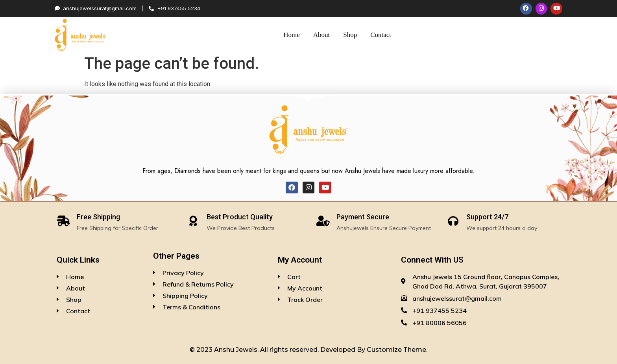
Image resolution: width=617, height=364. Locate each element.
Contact (381, 35)
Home (292, 35)
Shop (350, 35)
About (322, 35)
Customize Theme (396, 350)
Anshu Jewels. (237, 350)
